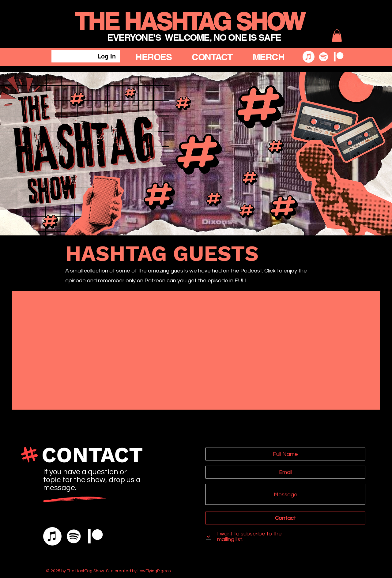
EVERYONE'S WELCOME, (160, 37)
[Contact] (285, 518)
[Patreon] (339, 57)
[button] (337, 36)
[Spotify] (324, 57)
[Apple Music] (309, 57)
